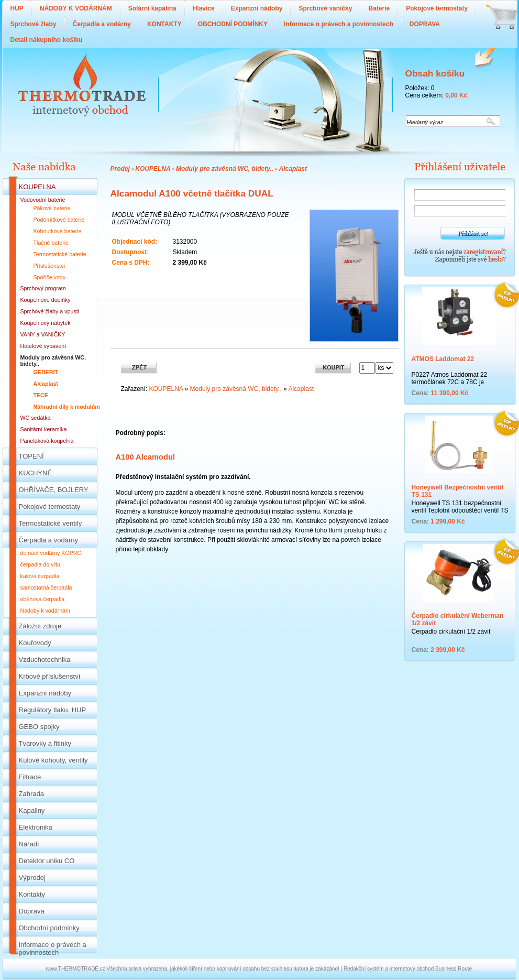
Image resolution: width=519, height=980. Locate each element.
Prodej (120, 169)
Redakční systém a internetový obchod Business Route (408, 969)
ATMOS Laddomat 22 (443, 359)
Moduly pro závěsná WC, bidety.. (225, 169)
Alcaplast (293, 169)
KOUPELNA (153, 169)
